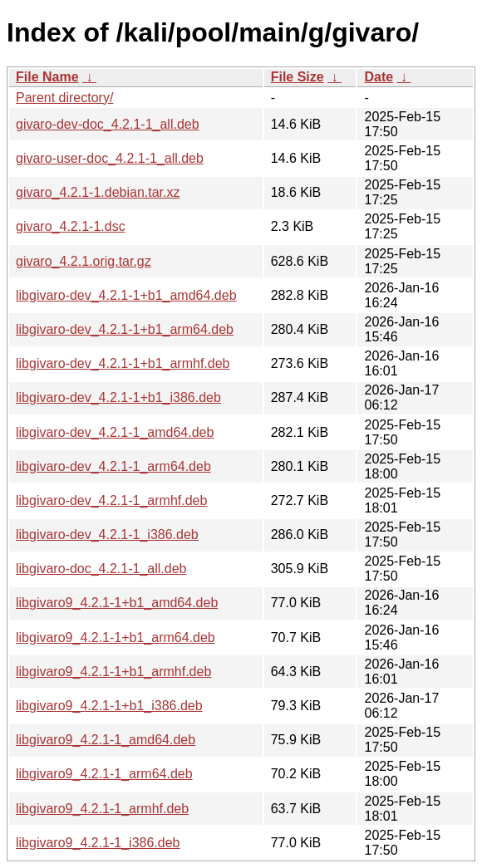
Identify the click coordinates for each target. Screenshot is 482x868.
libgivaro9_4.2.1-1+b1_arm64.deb (116, 638)
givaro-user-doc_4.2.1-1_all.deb (110, 158)
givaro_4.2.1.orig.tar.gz (84, 261)
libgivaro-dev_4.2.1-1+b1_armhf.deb (123, 363)
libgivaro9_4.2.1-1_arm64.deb (104, 774)
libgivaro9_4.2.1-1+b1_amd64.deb (117, 603)
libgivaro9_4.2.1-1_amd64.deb (106, 740)
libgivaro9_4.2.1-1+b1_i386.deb (109, 706)
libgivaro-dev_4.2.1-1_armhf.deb (111, 500)
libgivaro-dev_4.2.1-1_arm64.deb (113, 466)
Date (379, 77)
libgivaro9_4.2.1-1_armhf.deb (102, 809)
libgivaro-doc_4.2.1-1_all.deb (101, 569)
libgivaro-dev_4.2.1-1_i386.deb (107, 535)
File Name (47, 77)
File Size (298, 77)
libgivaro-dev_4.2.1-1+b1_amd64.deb (126, 295)
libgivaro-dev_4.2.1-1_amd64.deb (115, 432)
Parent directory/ (64, 98)
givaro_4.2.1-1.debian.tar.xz (98, 192)
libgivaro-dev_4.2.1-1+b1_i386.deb (118, 397)
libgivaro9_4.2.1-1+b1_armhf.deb (113, 672)
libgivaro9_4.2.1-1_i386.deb (98, 843)
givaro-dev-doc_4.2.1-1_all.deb (108, 124)
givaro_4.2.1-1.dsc (71, 226)
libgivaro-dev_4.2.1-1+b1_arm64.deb (125, 329)
